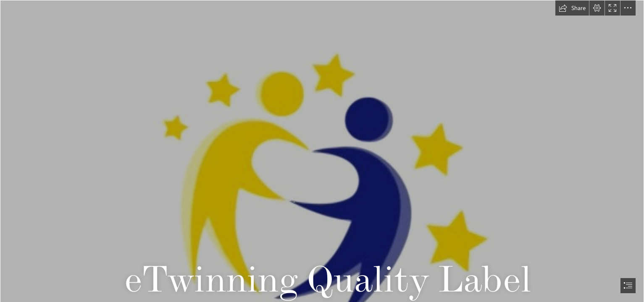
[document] (322, 151)
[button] (572, 8)
